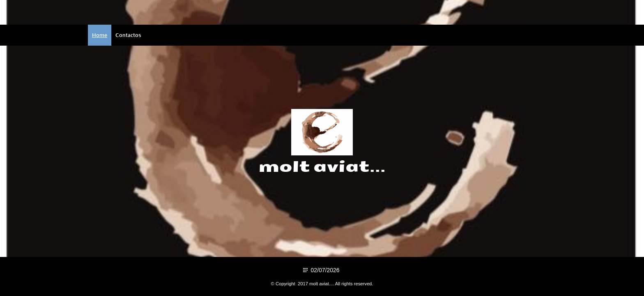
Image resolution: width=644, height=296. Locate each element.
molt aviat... (322, 167)
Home (100, 35)
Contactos (128, 35)
